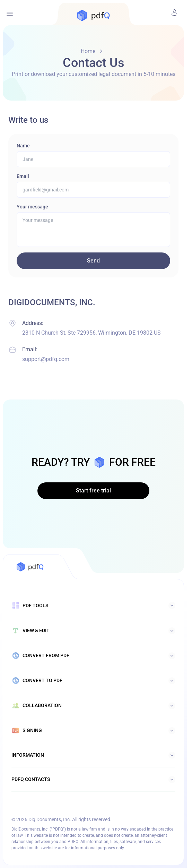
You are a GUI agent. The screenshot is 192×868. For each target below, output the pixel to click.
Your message (32, 207)
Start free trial (93, 491)
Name (23, 146)
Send (93, 261)
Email (23, 176)
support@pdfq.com (46, 359)
